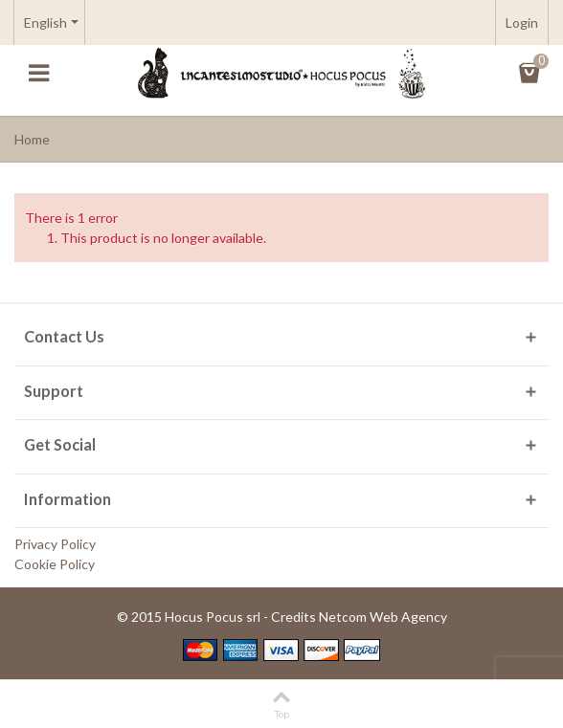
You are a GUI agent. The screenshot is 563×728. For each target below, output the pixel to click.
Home (32, 139)
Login (522, 22)
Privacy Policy (55, 544)
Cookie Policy (55, 564)
